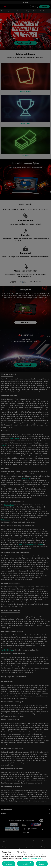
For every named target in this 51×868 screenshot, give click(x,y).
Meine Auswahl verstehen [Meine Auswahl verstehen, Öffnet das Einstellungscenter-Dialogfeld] (9, 864)
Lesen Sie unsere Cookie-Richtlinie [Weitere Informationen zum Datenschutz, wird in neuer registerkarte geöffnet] (33, 858)
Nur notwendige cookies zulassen (26, 864)
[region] (25, 859)
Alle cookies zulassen (42, 864)
